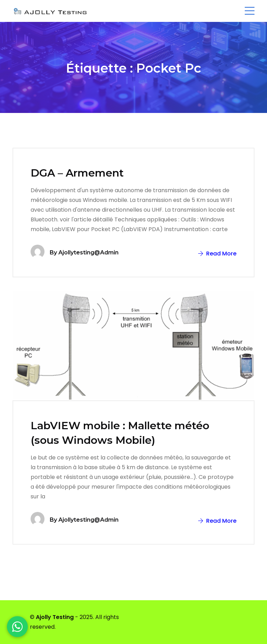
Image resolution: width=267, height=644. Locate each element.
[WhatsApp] (17, 627)
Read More (217, 254)
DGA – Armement (77, 173)
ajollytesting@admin (88, 252)
